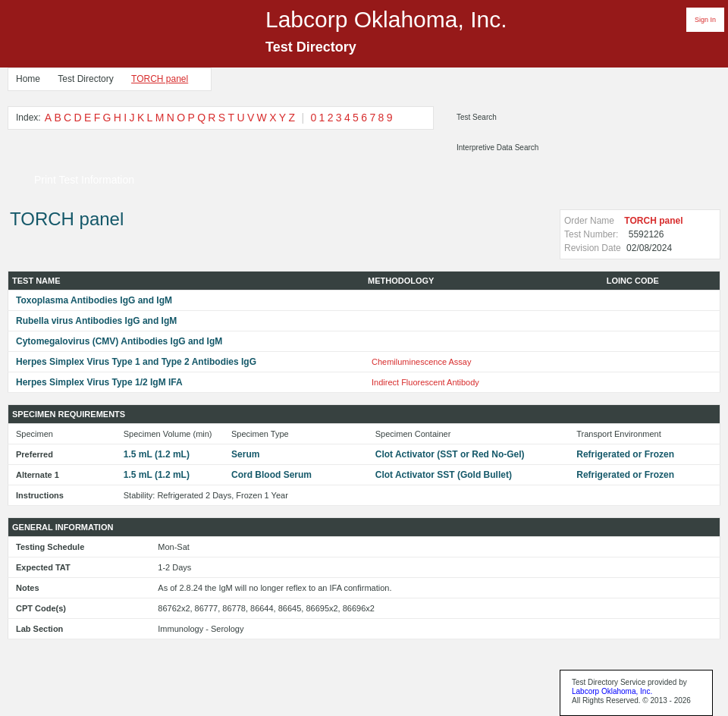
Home (28, 79)
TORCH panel (160, 79)
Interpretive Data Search (497, 148)
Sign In (705, 20)
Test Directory (85, 79)
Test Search (477, 117)
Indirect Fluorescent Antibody (425, 382)
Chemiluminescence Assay (421, 362)
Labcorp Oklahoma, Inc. (612, 691)
